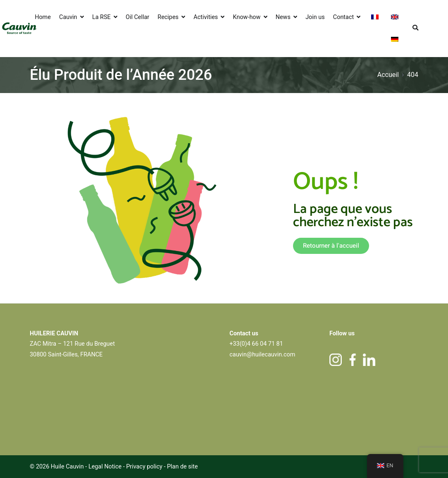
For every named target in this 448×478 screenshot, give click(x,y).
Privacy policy (145, 467)
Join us (315, 17)
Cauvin (68, 17)
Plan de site (182, 467)
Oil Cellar (137, 17)
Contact (343, 17)
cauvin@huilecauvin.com (262, 355)
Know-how (247, 17)
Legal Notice (105, 467)
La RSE (101, 17)
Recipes (168, 17)
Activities (206, 17)
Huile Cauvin (67, 467)
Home (43, 17)
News (283, 17)
